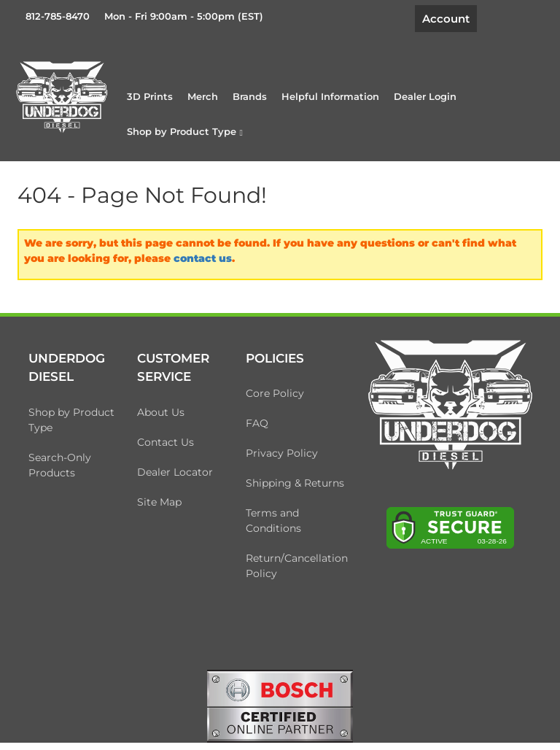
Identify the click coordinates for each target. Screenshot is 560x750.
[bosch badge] (280, 705)
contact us (203, 258)
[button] (185, 131)
